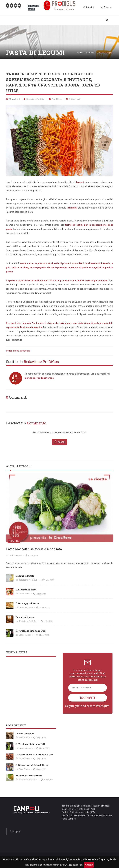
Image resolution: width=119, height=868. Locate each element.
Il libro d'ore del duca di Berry (32, 765)
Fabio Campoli (15, 555)
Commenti (73, 99)
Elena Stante (24, 738)
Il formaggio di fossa (27, 603)
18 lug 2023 (41, 594)
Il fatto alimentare (22, 351)
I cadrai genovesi (25, 734)
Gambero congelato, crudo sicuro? (34, 755)
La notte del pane (25, 617)
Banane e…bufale (25, 576)
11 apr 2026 (44, 635)
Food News (91, 53)
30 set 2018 (33, 555)
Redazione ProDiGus (34, 99)
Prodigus (15, 831)
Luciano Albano (26, 607)
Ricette (14, 541)
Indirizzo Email (82, 688)
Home (80, 53)
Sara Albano (24, 594)
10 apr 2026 (41, 759)
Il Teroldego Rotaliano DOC (31, 631)
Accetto (89, 865)
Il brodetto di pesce (26, 590)
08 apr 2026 (48, 780)
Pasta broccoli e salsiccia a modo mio (34, 549)
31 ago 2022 (49, 580)
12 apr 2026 (41, 738)
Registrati (89, 7)
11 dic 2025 (48, 621)
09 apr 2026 (41, 769)
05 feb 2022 (44, 608)
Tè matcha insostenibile (29, 776)
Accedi (59, 442)
